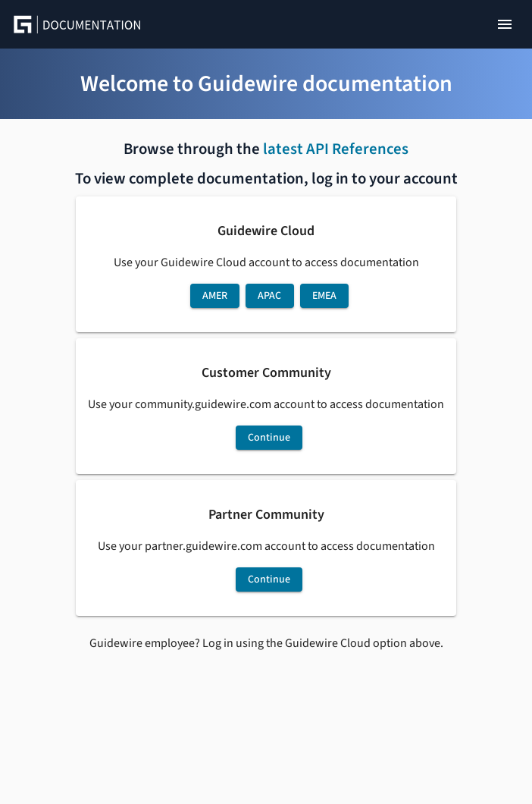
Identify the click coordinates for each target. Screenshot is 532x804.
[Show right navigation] (505, 24)
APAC (269, 296)
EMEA (324, 296)
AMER (215, 296)
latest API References (336, 149)
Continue (269, 438)
